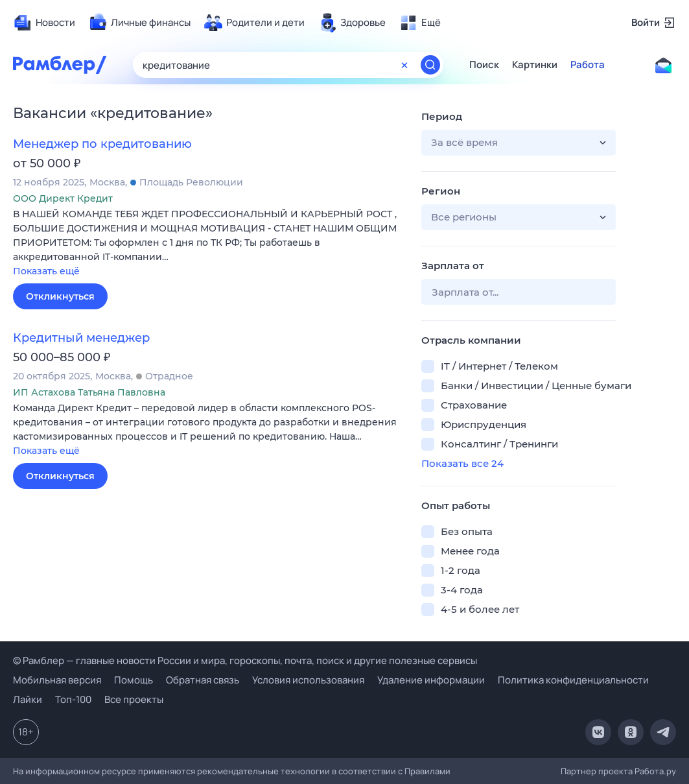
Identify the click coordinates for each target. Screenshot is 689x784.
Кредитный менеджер (81, 338)
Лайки (28, 699)
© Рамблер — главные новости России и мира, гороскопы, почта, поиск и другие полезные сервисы (245, 660)
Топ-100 (73, 699)
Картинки (535, 65)
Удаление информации (431, 680)
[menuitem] (44, 23)
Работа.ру (655, 771)
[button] (207, 244)
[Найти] (430, 65)
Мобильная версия (57, 680)
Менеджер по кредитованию (102, 144)
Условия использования (308, 680)
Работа (588, 65)
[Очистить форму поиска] (404, 65)
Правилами (427, 771)
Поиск (484, 65)
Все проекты (134, 699)
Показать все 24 (462, 463)
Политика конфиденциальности (573, 680)
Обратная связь (203, 680)
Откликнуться (60, 296)
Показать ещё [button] (46, 271)
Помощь (134, 680)
